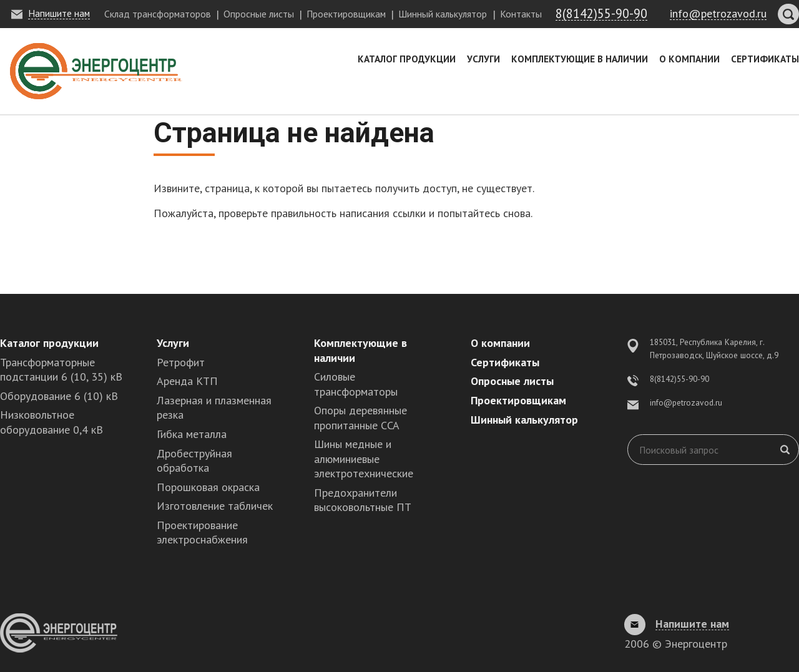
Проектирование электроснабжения (202, 532)
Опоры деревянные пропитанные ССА (360, 417)
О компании (689, 59)
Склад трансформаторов (158, 14)
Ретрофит (181, 362)
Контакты (521, 14)
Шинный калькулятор (443, 14)
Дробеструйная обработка (194, 460)
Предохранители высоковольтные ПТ (363, 500)
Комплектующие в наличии (580, 59)
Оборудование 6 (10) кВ (59, 396)
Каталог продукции (407, 59)
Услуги (483, 59)
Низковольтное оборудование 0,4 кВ (51, 422)
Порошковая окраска (208, 487)
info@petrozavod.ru (686, 402)
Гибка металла (192, 434)
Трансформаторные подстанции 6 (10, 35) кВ (61, 369)
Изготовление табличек (215, 506)
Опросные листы (259, 14)
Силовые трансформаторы (356, 384)
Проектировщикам (346, 14)
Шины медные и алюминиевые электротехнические (364, 459)
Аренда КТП (187, 381)
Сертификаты (765, 59)
